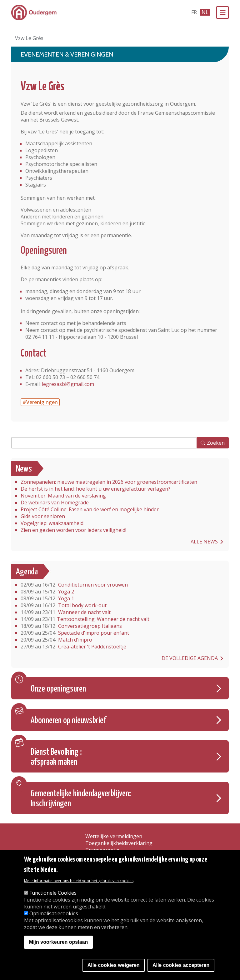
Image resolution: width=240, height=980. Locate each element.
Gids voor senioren (43, 516)
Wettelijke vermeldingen (114, 836)
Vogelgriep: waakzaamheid (52, 523)
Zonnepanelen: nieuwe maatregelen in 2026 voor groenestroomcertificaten (109, 482)
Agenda (27, 572)
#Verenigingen (40, 402)
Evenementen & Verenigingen (67, 54)
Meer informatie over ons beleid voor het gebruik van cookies (79, 881)
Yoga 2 (47, 592)
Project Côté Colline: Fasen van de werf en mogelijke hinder (90, 509)
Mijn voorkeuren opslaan (58, 942)
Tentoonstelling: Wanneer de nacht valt (85, 619)
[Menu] (222, 12)
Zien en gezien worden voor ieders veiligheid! (73, 530)
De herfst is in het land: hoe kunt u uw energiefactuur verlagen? (96, 489)
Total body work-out (64, 605)
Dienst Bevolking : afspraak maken (56, 757)
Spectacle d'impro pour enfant (75, 633)
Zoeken (216, 443)
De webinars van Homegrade (55, 502)
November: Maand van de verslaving (63, 496)
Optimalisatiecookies (54, 913)
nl (205, 12)
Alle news (204, 542)
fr (194, 12)
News (24, 469)
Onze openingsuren (58, 689)
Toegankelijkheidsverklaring (119, 843)
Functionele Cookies (53, 893)
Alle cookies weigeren (114, 965)
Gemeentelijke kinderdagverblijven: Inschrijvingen (81, 799)
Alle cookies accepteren (181, 965)
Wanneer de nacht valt (66, 612)
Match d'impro (56, 640)
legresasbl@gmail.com (68, 384)
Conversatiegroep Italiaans (71, 626)
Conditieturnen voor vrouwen (74, 585)
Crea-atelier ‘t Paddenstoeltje (73, 647)
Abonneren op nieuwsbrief (68, 721)
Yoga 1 (47, 598)
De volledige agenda (190, 658)
